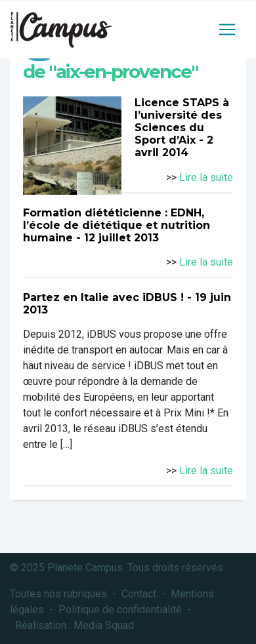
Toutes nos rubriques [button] (58, 594)
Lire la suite (206, 177)
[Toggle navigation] (227, 30)
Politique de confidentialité (120, 610)
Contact (139, 594)
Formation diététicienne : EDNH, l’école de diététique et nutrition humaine (117, 225)
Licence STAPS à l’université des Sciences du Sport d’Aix (182, 122)
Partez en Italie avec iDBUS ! (103, 297)
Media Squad (104, 625)
